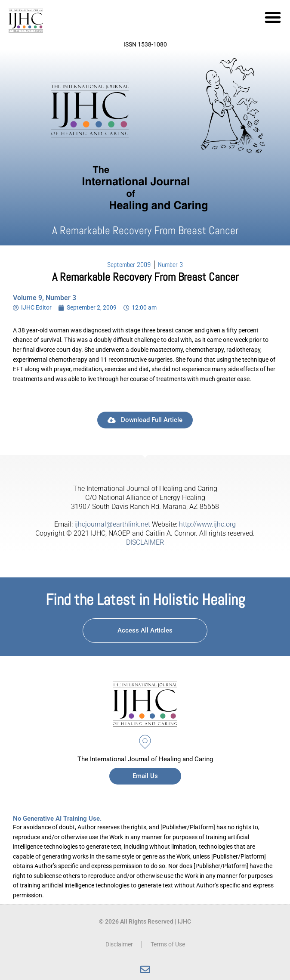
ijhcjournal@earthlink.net (112, 524)
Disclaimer (119, 944)
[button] (273, 17)
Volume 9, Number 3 (45, 298)
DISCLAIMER (145, 542)
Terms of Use (168, 944)
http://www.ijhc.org (207, 524)
